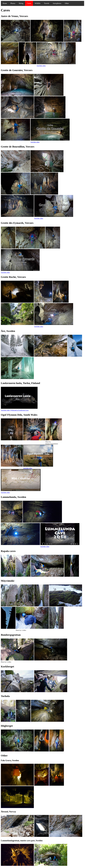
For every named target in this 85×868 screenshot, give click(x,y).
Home (5, 3)
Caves (29, 3)
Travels (47, 3)
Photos (13, 3)
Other (67, 3)
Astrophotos (57, 3)
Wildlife (38, 3)
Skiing (21, 3)
